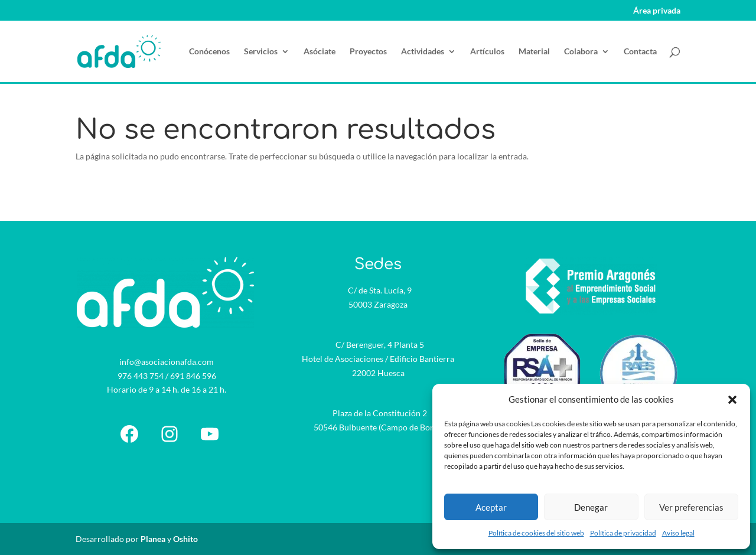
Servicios (261, 52)
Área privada (657, 11)
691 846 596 (193, 376)
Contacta (640, 52)
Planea (153, 539)
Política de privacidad (623, 533)
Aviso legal (678, 533)
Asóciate (320, 52)
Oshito (185, 539)
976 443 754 (141, 376)
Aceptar (491, 507)
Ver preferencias (691, 507)
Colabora (581, 52)
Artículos (487, 52)
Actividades (423, 52)
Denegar (591, 507)
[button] (732, 400)
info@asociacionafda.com (167, 362)
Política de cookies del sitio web (536, 533)
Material (534, 52)
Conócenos (209, 52)
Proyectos (368, 52)
